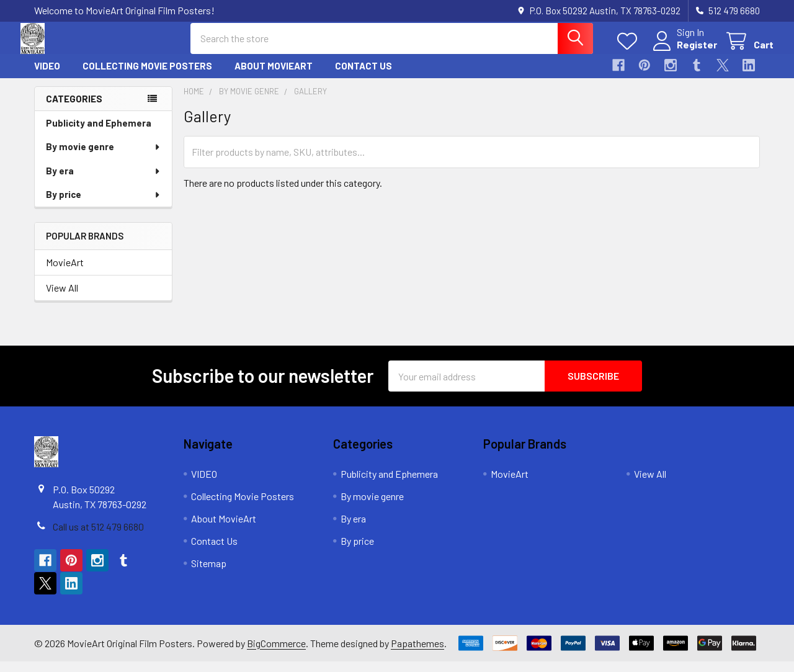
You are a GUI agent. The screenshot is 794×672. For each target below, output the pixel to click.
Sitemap (209, 574)
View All (62, 298)
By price (104, 205)
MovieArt (65, 273)
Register (683, 51)
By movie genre (104, 157)
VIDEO (47, 76)
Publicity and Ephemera (99, 133)
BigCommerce (276, 653)
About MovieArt (274, 76)
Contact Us (364, 76)
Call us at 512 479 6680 (98, 537)
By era (104, 181)
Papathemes (417, 653)
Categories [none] (74, 109)
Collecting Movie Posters (147, 76)
